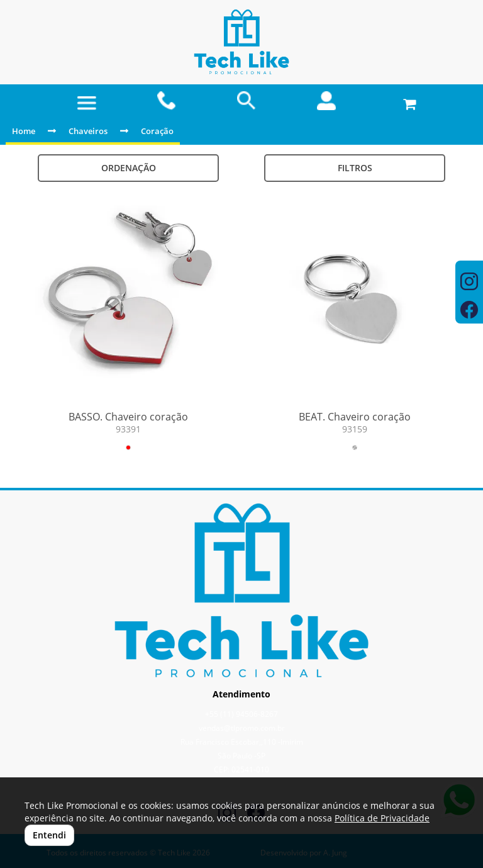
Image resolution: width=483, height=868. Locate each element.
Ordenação (129, 168)
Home (24, 131)
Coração (157, 131)
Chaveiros (88, 131)
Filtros (355, 168)
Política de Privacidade (382, 818)
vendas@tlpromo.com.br (242, 728)
